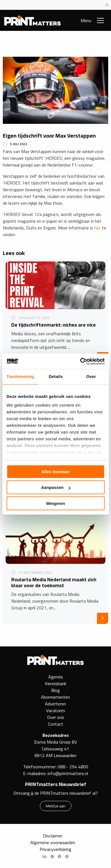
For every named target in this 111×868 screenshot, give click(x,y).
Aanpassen (56, 487)
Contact (56, 724)
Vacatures (56, 710)
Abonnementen (55, 697)
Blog (55, 690)
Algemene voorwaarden (53, 842)
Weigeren (55, 503)
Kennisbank (56, 684)
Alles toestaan (56, 472)
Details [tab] (56, 376)
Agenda (55, 677)
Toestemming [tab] (20, 376)
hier (98, 228)
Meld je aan (56, 806)
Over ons (56, 717)
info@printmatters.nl (68, 773)
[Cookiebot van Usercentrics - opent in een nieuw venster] (80, 361)
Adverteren (55, 704)
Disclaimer (53, 836)
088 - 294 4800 (73, 767)
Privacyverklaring (55, 849)
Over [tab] (91, 376)
